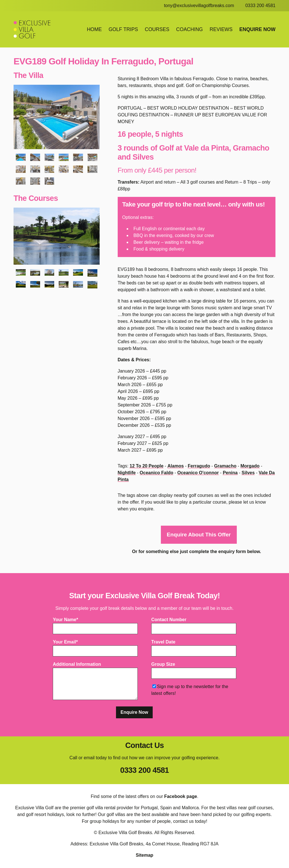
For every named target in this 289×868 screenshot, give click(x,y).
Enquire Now (257, 29)
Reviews (221, 29)
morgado (250, 466)
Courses (157, 29)
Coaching (190, 29)
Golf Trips (123, 29)
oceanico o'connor (198, 473)
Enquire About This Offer (199, 535)
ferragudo (199, 466)
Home (94, 29)
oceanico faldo (156, 473)
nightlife (127, 473)
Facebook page (181, 797)
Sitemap (144, 855)
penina (230, 473)
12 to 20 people (146, 466)
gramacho (225, 466)
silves (248, 473)
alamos (176, 466)
